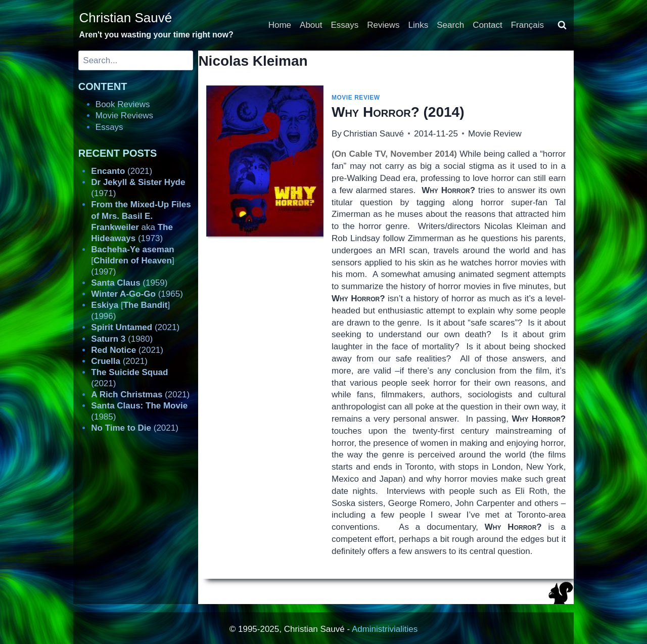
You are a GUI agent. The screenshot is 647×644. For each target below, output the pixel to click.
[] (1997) (132, 261)
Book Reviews (123, 104)
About (311, 25)
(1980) (122, 339)
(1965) (137, 294)
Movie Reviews (124, 116)
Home (280, 25)
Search (450, 25)
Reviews (383, 25)
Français (527, 25)
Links (419, 25)
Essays (345, 25)
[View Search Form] (562, 25)
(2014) (398, 112)
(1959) (129, 283)
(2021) (122, 171)
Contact (488, 25)
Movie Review (356, 98)
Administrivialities (385, 629)
